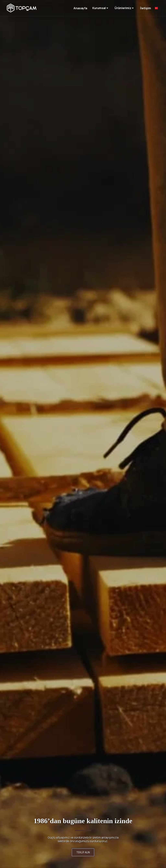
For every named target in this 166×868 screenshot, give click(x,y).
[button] (101, 8)
